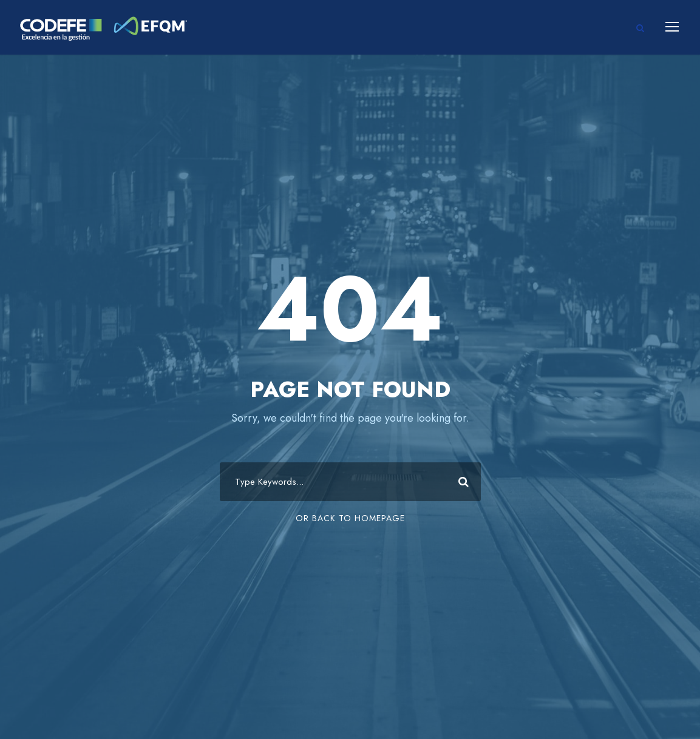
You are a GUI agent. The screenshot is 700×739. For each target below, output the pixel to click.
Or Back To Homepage (350, 518)
